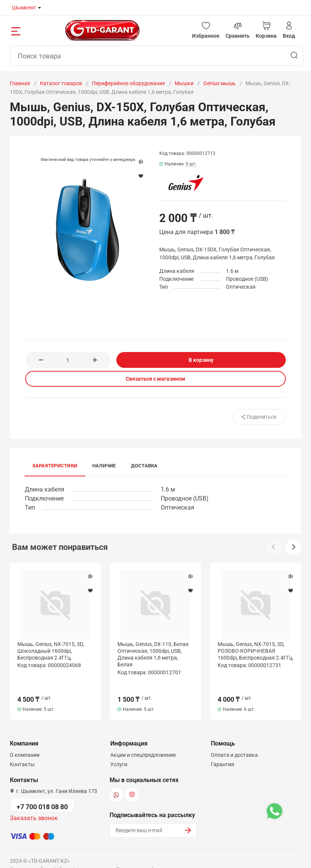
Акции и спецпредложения (143, 739)
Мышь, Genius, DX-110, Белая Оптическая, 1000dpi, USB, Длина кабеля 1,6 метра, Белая (153, 654)
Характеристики (55, 466)
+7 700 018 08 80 (42, 791)
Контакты (22, 749)
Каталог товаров (61, 83)
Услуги (119, 749)
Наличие (104, 466)
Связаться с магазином (155, 379)
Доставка (144, 466)
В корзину (201, 360)
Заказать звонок (34, 803)
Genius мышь (220, 83)
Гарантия (223, 749)
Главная (20, 83)
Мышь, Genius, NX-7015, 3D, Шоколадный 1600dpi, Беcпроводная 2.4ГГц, (51, 651)
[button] (206, 30)
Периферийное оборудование (128, 83)
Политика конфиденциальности (156, 854)
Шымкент (24, 8)
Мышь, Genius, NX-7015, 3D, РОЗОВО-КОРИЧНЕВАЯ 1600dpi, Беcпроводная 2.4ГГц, (255, 651)
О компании (25, 739)
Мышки (184, 83)
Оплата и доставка (234, 739)
